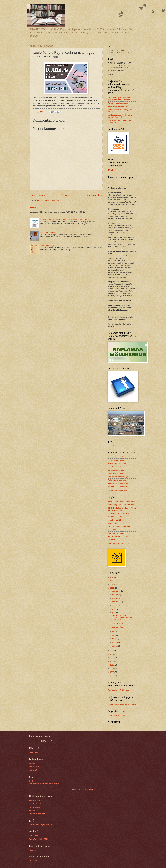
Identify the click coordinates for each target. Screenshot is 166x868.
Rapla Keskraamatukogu (117, 457)
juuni (114, 613)
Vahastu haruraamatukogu (118, 487)
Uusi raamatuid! (118, 627)
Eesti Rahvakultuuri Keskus (118, 536)
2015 (112, 676)
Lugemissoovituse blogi (116, 715)
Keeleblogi (112, 540)
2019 (112, 661)
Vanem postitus (95, 195)
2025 (112, 581)
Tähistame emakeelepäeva (118, 103)
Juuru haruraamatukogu (117, 467)
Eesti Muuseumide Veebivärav (119, 527)
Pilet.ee (32, 863)
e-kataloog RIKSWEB (116, 517)
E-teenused (33, 752)
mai (114, 631)
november (116, 595)
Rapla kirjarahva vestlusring (118, 106)
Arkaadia (33, 850)
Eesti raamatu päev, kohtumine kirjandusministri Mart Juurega (119, 99)
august (115, 605)
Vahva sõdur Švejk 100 (49, 245)
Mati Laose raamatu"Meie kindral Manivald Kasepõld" (120, 116)
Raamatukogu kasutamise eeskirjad (121, 505)
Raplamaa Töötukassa (116, 533)
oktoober (116, 598)
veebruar (116, 642)
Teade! (33, 208)
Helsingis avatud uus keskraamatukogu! (44, 783)
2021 (112, 654)
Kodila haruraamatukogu (117, 473)
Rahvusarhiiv (34, 836)
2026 (112, 577)
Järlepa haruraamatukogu (117, 490)
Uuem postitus (37, 195)
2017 (112, 668)
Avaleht (66, 195)
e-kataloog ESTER (115, 520)
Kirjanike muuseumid (37, 814)
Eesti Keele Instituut (37, 804)
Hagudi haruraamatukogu (117, 463)
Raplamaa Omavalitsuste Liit (118, 543)
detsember (116, 591)
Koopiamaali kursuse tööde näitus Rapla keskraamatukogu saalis (65, 219)
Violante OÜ (34, 763)
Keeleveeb (33, 811)
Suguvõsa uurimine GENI (39, 839)
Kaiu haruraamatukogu (116, 470)
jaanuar (115, 646)
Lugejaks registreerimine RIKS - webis (122, 704)
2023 (112, 588)
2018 (112, 665)
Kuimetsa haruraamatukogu (118, 477)
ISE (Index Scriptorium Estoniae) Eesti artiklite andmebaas (122, 509)
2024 (112, 584)
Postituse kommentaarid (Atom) (49, 200)
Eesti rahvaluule (35, 801)
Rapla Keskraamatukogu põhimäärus (121, 501)
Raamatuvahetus (114, 523)
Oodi (31, 781)
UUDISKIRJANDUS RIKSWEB (119, 513)
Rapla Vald (112, 530)
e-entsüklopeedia (114, 446)
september (116, 602)
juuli (114, 609)
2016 (112, 672)
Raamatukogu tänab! (48, 232)
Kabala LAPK (34, 767)
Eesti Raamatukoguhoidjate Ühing (42, 825)
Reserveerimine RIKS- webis (118, 690)
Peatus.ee (33, 861)
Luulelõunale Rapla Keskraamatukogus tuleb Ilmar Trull (122, 618)
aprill (114, 635)
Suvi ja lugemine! (118, 623)
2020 (112, 658)
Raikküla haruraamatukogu (118, 483)
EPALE (110, 170)
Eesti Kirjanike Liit (36, 807)
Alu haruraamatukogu (116, 460)
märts (115, 639)
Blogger (92, 790)
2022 (112, 650)
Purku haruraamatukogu (117, 480)
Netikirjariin (112, 726)
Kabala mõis (34, 770)
